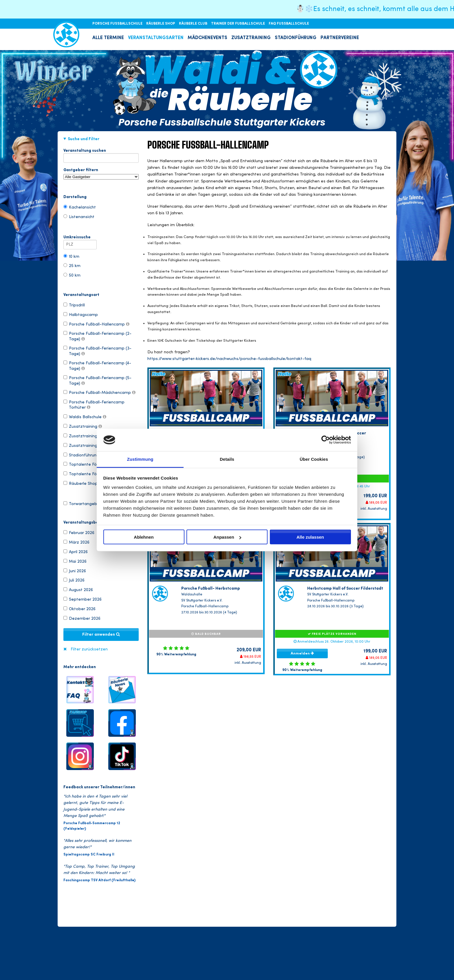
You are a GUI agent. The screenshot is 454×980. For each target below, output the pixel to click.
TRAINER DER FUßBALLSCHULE (238, 24)
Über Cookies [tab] (314, 459)
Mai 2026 (75, 561)
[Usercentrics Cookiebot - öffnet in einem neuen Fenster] (326, 440)
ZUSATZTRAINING (251, 38)
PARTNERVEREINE (340, 38)
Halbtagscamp (81, 315)
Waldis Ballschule (85, 417)
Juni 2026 (75, 571)
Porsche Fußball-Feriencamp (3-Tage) (97, 351)
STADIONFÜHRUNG (296, 38)
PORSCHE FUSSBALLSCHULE (118, 24)
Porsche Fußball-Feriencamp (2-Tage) (97, 336)
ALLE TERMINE (108, 38)
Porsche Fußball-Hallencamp (96, 324)
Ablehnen (144, 537)
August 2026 (78, 590)
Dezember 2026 (82, 618)
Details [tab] (227, 459)
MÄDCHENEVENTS (207, 38)
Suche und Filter (84, 139)
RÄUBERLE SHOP (161, 24)
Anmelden (302, 653)
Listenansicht (79, 217)
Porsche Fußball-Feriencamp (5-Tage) (97, 380)
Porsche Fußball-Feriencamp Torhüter (94, 405)
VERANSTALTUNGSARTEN (156, 38)
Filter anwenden (101, 635)
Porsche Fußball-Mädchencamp (99, 392)
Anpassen (227, 537)
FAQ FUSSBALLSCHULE (289, 24)
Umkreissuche (80, 238)
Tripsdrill (74, 305)
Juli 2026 (74, 580)
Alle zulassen (310, 537)
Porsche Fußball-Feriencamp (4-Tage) (97, 365)
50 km (72, 275)
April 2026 (76, 552)
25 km (72, 266)
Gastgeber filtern (101, 174)
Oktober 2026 (79, 609)
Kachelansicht (80, 207)
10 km (71, 256)
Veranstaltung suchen (101, 152)
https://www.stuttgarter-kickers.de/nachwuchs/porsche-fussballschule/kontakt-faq (229, 359)
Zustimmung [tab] (140, 459)
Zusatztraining (83, 426)
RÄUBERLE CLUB (194, 24)
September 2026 (83, 599)
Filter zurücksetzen (89, 649)
